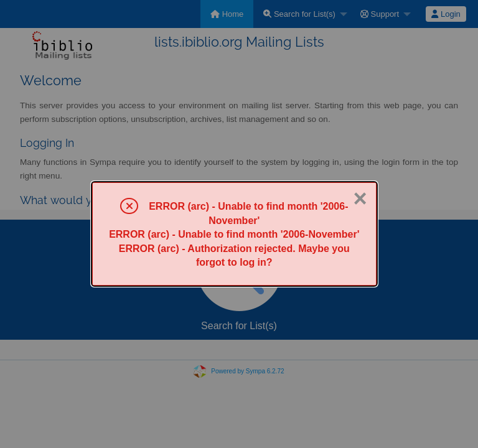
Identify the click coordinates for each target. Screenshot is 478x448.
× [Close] (360, 198)
